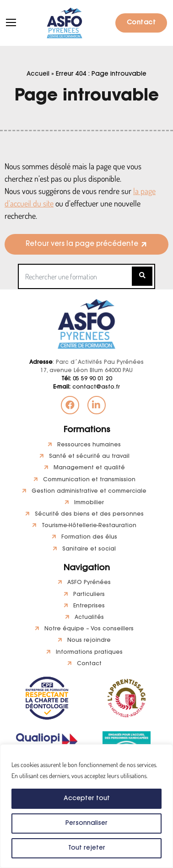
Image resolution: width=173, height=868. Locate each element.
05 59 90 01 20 (87, 379)
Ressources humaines (89, 445)
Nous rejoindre (89, 640)
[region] (86, 806)
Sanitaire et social (89, 549)
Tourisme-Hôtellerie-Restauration (89, 526)
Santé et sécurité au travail (89, 456)
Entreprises (89, 606)
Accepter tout (87, 799)
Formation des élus (89, 537)
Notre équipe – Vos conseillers (89, 629)
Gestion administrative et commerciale (89, 491)
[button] (86, 244)
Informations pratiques (89, 652)
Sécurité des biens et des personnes (89, 514)
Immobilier (89, 503)
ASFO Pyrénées (89, 583)
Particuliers (89, 595)
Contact (141, 23)
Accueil (38, 74)
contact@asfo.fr (86, 387)
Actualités (89, 618)
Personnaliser (86, 823)
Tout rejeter (86, 848)
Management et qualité (89, 468)
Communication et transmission (89, 480)
